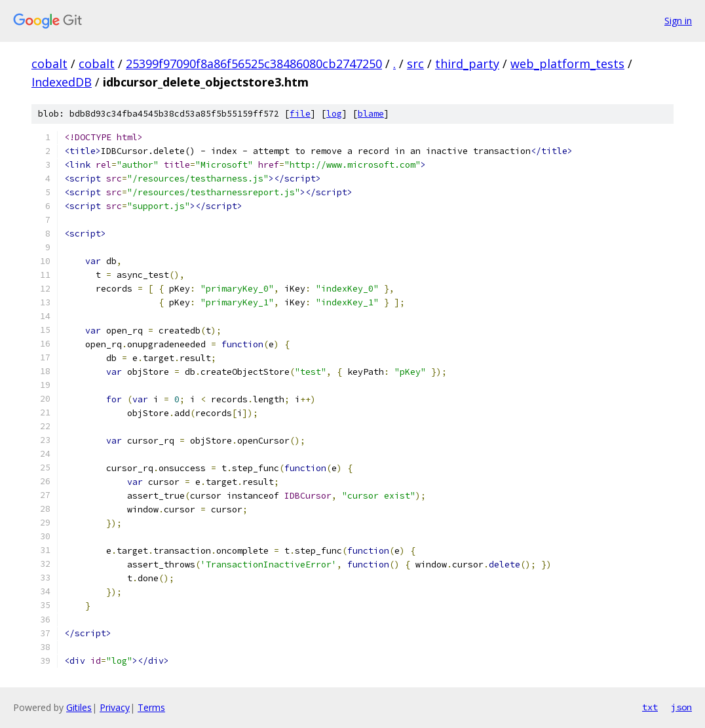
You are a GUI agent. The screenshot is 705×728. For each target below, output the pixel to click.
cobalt (49, 64)
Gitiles (79, 707)
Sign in (678, 21)
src (415, 64)
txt (650, 707)
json (681, 707)
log (334, 114)
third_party (467, 64)
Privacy (115, 707)
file (300, 114)
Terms (151, 707)
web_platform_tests (567, 64)
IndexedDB (62, 82)
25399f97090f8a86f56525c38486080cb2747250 (254, 64)
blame (371, 114)
